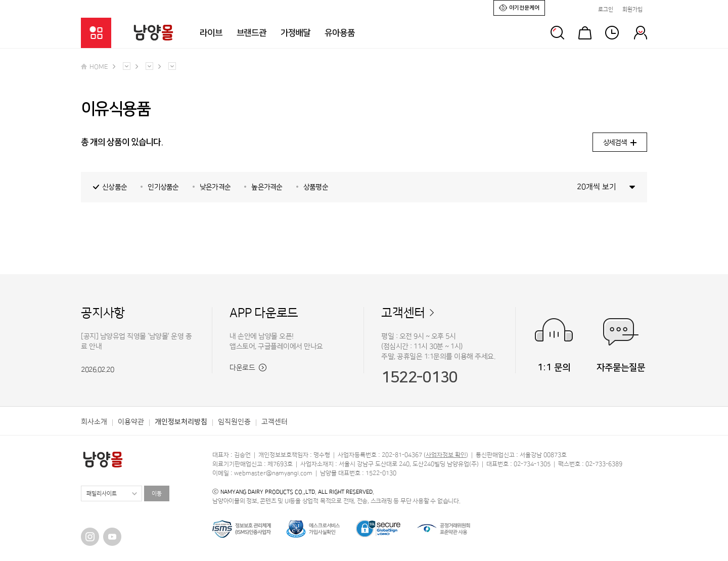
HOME (94, 67)
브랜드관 (252, 33)
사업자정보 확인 (446, 455)
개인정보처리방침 (181, 422)
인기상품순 (163, 187)
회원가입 (632, 10)
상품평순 (316, 187)
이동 (157, 494)
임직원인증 (234, 422)
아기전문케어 (519, 7)
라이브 (211, 33)
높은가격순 (267, 187)
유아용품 (339, 33)
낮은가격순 (215, 187)
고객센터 (403, 313)
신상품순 (115, 187)
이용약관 (131, 422)
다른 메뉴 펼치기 (127, 66)
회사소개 (94, 422)
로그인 (606, 10)
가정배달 (295, 33)
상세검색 (620, 143)
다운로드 (248, 368)
